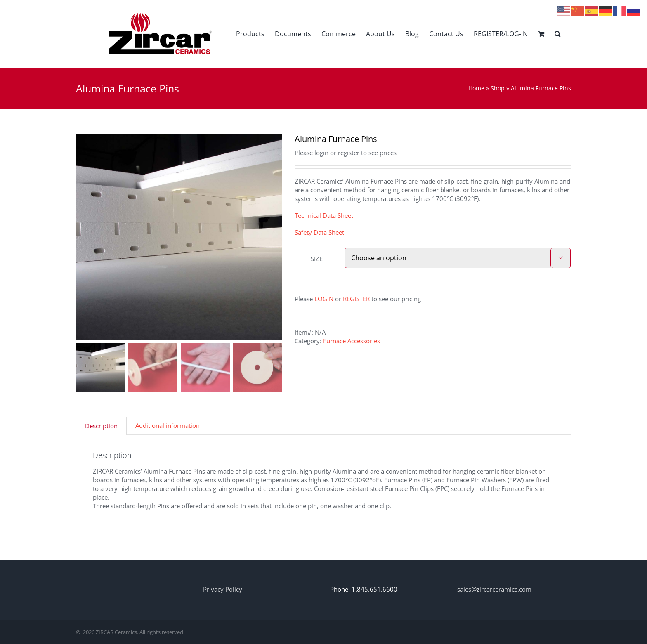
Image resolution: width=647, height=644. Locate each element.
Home (476, 88)
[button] (558, 34)
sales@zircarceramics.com (494, 589)
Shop (498, 88)
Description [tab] (101, 426)
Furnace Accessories (352, 341)
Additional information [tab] (168, 425)
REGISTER (356, 299)
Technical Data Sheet (324, 215)
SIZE (317, 259)
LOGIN (324, 299)
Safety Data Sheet (319, 232)
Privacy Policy (223, 589)
